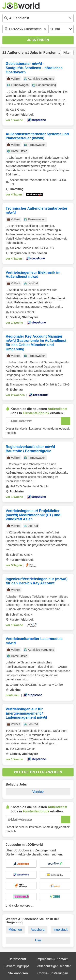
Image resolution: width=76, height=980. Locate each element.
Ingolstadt (60, 930)
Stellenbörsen (18, 973)
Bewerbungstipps (17, 966)
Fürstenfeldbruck (58, 53)
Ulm (38, 940)
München (15, 930)
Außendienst (18, 53)
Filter (67, 52)
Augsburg (38, 930)
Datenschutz (18, 959)
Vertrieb (38, 792)
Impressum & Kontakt (52, 959)
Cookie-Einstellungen (53, 973)
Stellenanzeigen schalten (54, 966)
